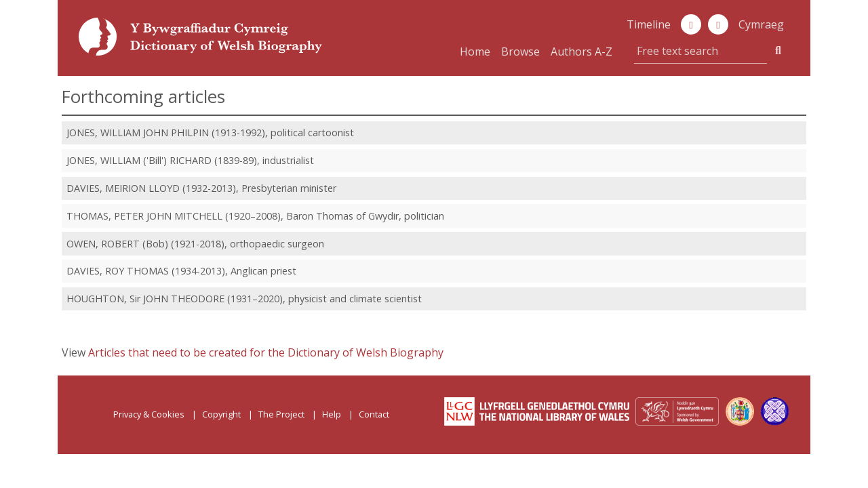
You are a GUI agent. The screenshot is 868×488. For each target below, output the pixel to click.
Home (475, 52)
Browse (520, 52)
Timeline (649, 24)
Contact (374, 414)
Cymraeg (761, 24)
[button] (718, 24)
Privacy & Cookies (149, 414)
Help (332, 414)
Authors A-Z (581, 52)
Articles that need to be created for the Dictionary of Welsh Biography (266, 352)
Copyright (221, 414)
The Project (281, 414)
